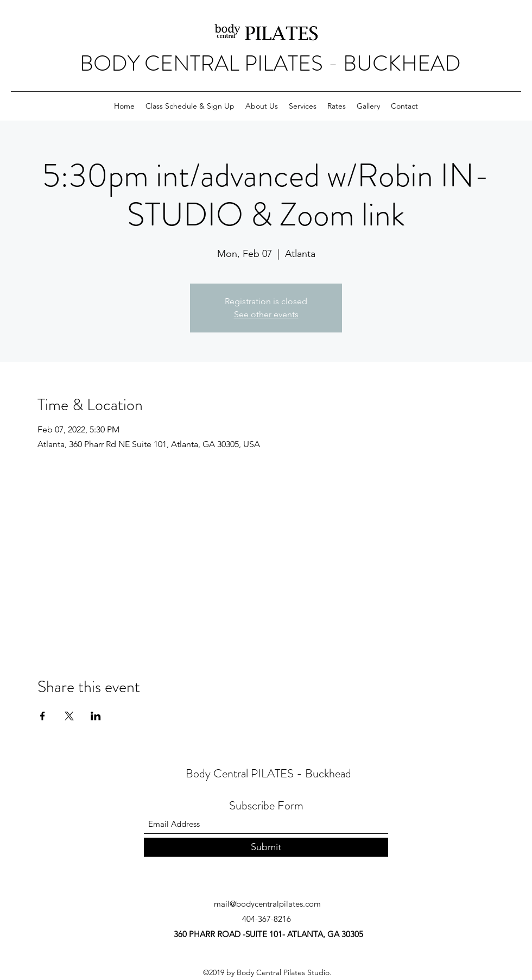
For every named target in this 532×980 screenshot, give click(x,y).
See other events (266, 314)
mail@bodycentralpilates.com (267, 904)
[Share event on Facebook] (43, 716)
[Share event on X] (69, 716)
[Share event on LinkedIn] (96, 716)
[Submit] (266, 847)
